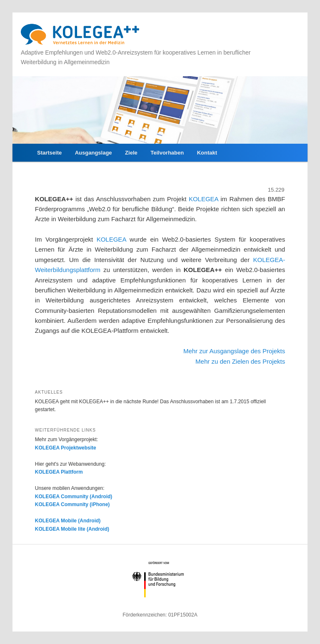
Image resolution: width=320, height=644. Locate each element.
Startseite (49, 153)
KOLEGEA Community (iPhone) (72, 504)
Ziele (131, 153)
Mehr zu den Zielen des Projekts (240, 361)
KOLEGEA (205, 199)
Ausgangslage (94, 153)
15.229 (276, 190)
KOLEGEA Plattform (59, 472)
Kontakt (207, 153)
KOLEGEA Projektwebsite (66, 448)
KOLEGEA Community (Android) (74, 497)
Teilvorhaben (167, 153)
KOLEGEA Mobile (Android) (68, 521)
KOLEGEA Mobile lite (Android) (72, 529)
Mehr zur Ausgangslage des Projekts (234, 351)
